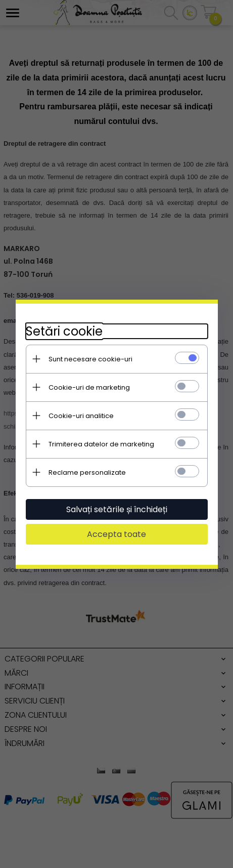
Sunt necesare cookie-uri (90, 359)
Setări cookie (64, 331)
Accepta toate (116, 534)
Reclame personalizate (87, 472)
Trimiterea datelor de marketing (101, 444)
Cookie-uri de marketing (89, 387)
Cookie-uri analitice (81, 416)
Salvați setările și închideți (117, 509)
